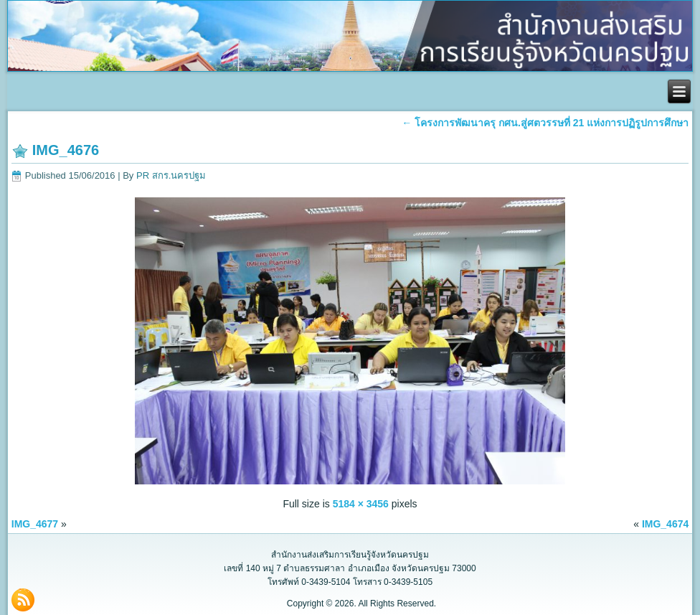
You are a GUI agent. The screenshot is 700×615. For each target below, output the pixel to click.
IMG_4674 (665, 524)
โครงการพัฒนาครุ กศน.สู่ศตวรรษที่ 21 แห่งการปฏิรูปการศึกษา (545, 123)
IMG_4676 (66, 150)
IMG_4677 (35, 524)
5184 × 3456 (361, 504)
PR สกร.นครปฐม (171, 175)
